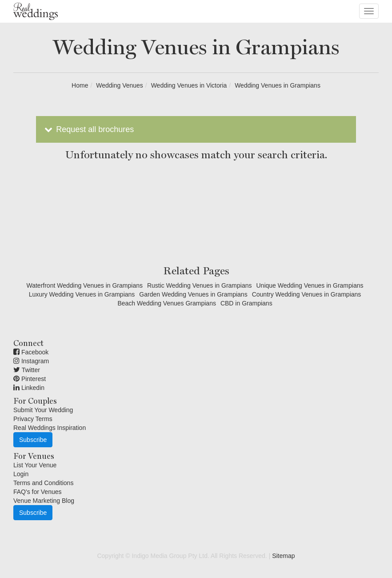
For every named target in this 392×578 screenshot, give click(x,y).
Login (21, 474)
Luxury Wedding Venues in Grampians (82, 294)
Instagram (31, 361)
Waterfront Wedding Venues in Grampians (84, 285)
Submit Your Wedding (43, 410)
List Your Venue (35, 465)
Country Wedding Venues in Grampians (307, 294)
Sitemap (283, 556)
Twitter (27, 370)
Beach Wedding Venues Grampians (167, 303)
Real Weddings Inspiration (50, 428)
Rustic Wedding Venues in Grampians (200, 285)
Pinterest (30, 379)
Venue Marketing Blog (44, 501)
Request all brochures (88, 129)
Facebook (31, 352)
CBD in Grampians (246, 303)
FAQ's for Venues (38, 492)
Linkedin (29, 388)
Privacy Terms (33, 419)
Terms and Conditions (43, 483)
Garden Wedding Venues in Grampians (193, 294)
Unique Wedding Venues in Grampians (310, 285)
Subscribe (33, 440)
